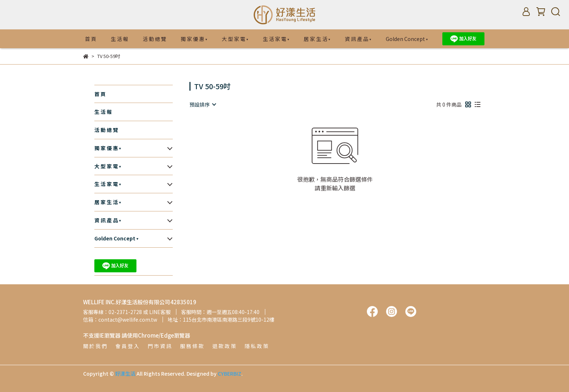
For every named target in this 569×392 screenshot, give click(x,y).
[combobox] (202, 104)
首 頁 (91, 39)
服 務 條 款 (192, 346)
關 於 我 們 (95, 346)
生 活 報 (119, 39)
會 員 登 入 (127, 346)
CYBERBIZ (230, 374)
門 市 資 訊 (159, 346)
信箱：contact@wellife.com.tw (120, 319)
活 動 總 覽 (154, 39)
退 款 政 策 (224, 346)
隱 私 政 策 (256, 346)
